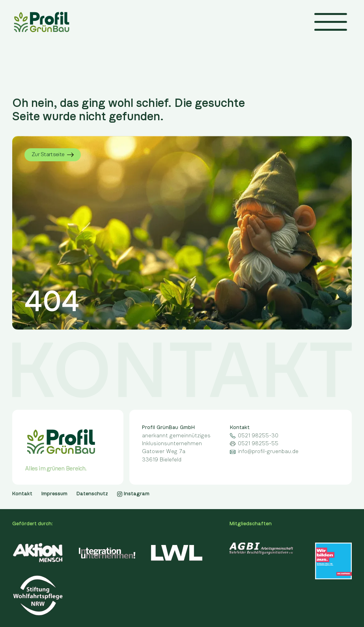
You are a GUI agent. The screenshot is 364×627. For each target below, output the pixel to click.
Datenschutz (92, 494)
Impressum (54, 494)
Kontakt (22, 494)
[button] (331, 22)
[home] (41, 22)
